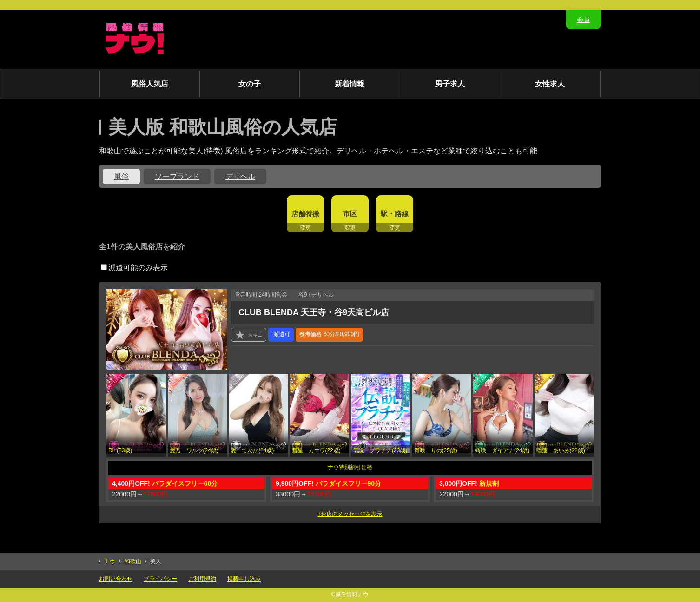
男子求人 (450, 84)
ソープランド (177, 176)
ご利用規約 (202, 579)
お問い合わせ (116, 579)
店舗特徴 (305, 214)
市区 (350, 214)
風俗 (121, 176)
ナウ (110, 562)
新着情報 (350, 84)
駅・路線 (395, 214)
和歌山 (133, 562)
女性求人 (550, 84)
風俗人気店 (150, 84)
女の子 (250, 84)
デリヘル (240, 176)
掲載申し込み (244, 579)
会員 (583, 20)
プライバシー (160, 579)
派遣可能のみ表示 (134, 268)
